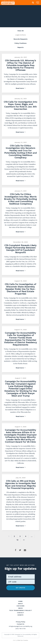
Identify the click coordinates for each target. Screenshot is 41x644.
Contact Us (21, 624)
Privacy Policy (21, 622)
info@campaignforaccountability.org (20, 626)
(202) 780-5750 (20, 629)
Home (20, 601)
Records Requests (21, 39)
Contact (20, 613)
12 (17, 540)
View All (20, 31)
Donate (21, 615)
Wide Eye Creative (23, 640)
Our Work (20, 606)
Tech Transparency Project (21, 610)
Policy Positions (21, 43)
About (20, 604)
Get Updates (20, 588)
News (21, 608)
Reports (21, 47)
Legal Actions (21, 35)
